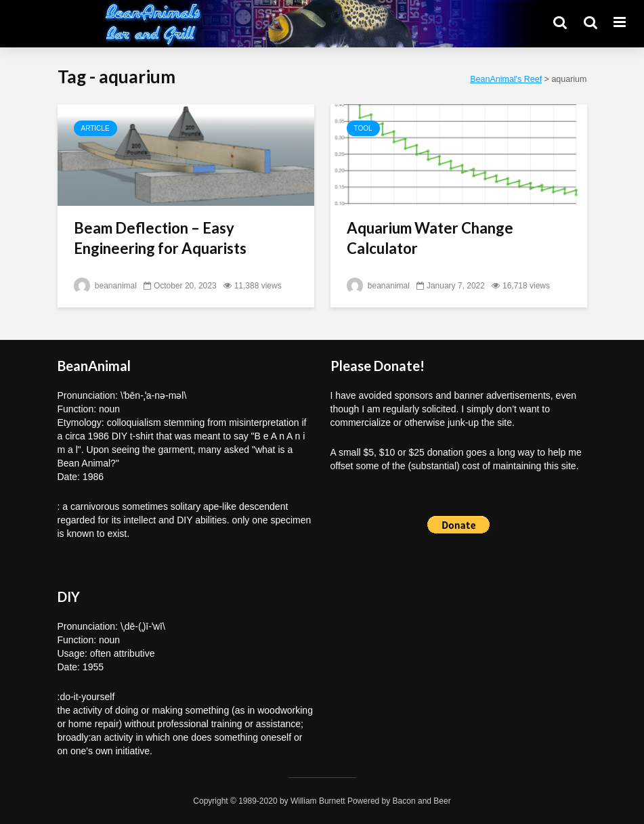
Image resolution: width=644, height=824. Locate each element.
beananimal (105, 286)
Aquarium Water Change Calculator (430, 238)
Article (95, 128)
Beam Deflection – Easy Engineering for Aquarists (160, 238)
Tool (363, 128)
